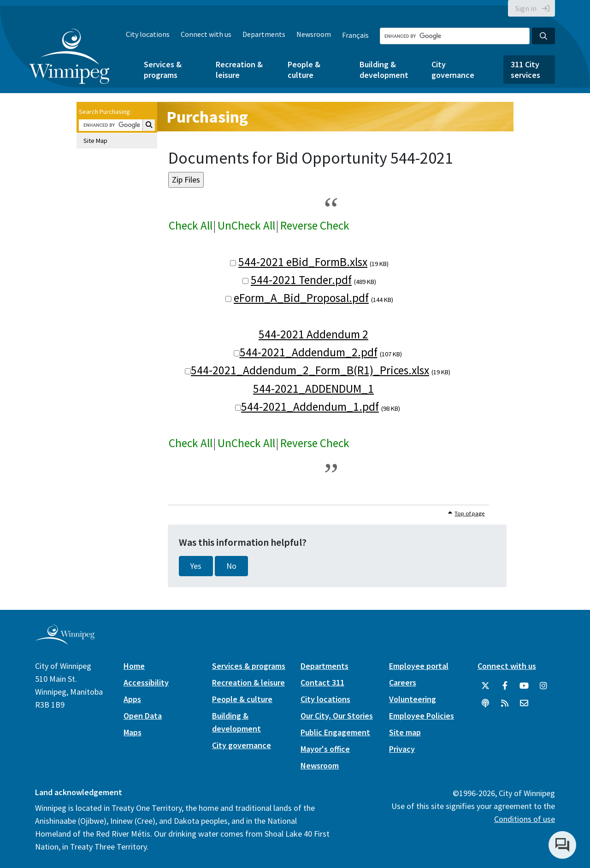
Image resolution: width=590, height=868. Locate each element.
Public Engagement (335, 732)
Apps (132, 699)
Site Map (95, 141)
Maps (133, 732)
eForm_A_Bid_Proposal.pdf (301, 298)
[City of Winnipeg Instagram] (543, 686)
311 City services (525, 70)
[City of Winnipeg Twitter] (485, 686)
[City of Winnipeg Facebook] (505, 686)
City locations (148, 34)
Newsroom (314, 34)
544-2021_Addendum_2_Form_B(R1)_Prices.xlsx (310, 370)
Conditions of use (525, 819)
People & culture (304, 70)
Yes (196, 566)
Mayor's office (325, 749)
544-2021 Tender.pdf (301, 280)
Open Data (143, 716)
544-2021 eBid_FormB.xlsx (303, 262)
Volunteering (413, 699)
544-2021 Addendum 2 (313, 334)
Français (355, 35)
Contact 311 (322, 682)
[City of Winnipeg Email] (524, 703)
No (231, 566)
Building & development (384, 70)
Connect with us (206, 34)
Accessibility (146, 682)
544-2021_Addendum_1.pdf (310, 407)
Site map (405, 732)
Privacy (402, 749)
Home (134, 666)
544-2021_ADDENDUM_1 (313, 389)
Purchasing (207, 117)
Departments (264, 34)
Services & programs (163, 70)
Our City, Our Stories (337, 716)
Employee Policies (422, 716)
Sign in (526, 8)
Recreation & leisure (239, 70)
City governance (453, 70)
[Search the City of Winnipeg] (455, 36)
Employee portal (419, 666)
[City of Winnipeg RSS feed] (505, 703)
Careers (403, 682)
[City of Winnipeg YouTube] (524, 686)
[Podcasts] (485, 703)
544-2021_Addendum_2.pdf (309, 352)
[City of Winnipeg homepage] (65, 641)
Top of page (469, 513)
